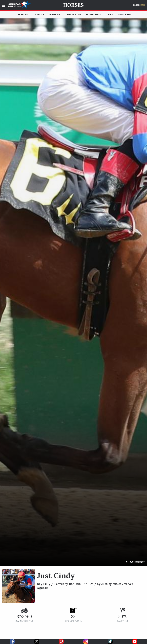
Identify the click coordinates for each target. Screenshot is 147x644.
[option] (73, 292)
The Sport (22, 14)
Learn (110, 14)
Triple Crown (73, 14)
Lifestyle (39, 14)
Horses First (94, 14)
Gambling (55, 14)
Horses (73, 5)
